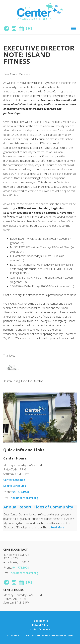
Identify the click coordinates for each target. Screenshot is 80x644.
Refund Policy (40, 625)
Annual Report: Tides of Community (38, 507)
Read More (57, 527)
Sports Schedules (15, 486)
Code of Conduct (40, 630)
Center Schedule (14, 480)
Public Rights (40, 621)
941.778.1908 (21, 492)
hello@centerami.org (24, 498)
